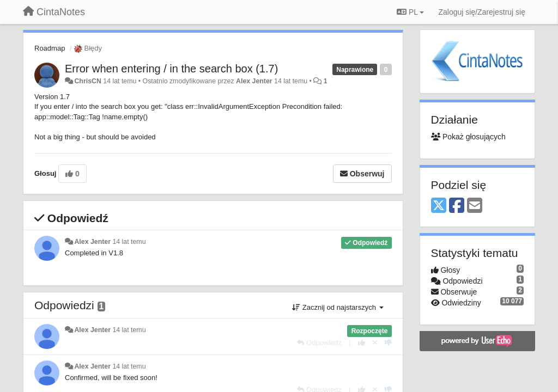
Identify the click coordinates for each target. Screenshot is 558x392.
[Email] (475, 206)
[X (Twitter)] (439, 206)
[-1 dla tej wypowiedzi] (388, 343)
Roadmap (50, 48)
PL (410, 12)
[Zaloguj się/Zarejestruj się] (482, 12)
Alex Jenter (254, 81)
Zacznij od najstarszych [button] (338, 307)
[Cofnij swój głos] (375, 343)
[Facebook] (457, 206)
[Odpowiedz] (319, 343)
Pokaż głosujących (468, 137)
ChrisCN (87, 81)
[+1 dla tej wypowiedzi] (362, 343)
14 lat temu (129, 242)
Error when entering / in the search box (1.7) (171, 69)
